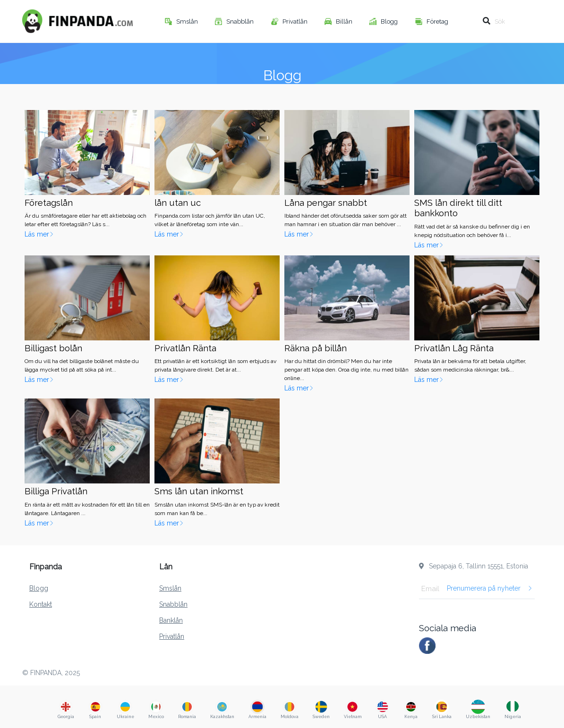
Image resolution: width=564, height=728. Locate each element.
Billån (345, 21)
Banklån (171, 620)
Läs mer (39, 234)
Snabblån (241, 21)
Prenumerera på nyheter (490, 588)
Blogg (390, 21)
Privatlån (296, 21)
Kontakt (41, 604)
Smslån (188, 21)
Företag (438, 21)
